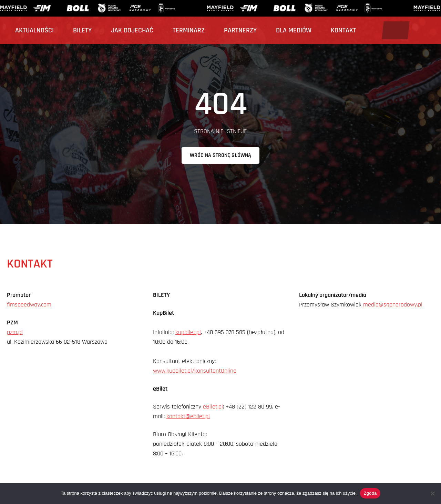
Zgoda (370, 493)
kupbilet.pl (188, 332)
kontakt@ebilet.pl (188, 416)
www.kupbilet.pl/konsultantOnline (195, 371)
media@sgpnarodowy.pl (393, 305)
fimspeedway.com (29, 305)
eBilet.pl (213, 407)
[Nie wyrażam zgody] (432, 493)
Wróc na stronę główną (220, 155)
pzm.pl (15, 332)
